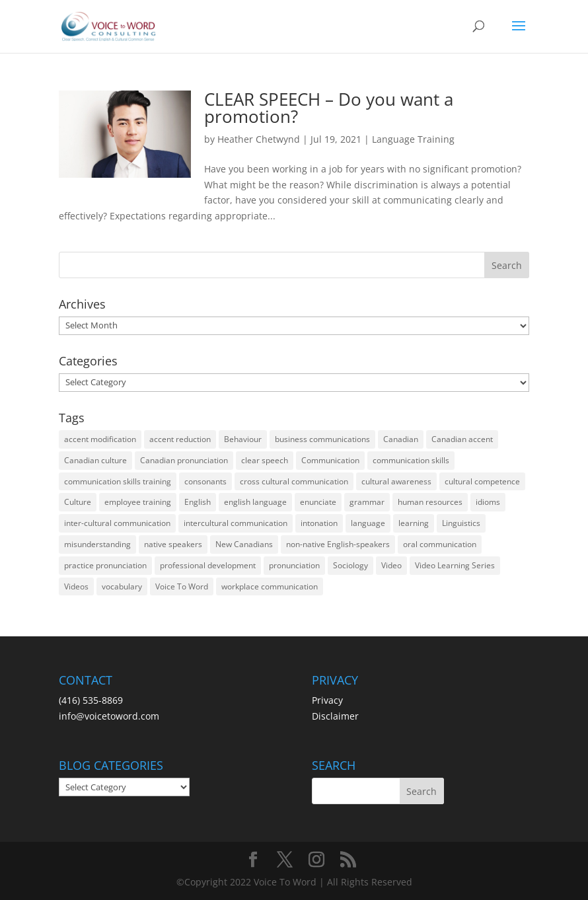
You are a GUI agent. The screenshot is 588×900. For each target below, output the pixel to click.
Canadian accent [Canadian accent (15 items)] (462, 439)
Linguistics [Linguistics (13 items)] (461, 523)
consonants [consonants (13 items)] (205, 481)
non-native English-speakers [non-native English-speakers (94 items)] (338, 544)
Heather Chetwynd (259, 139)
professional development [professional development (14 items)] (208, 565)
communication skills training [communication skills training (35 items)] (118, 481)
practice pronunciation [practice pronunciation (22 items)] (105, 565)
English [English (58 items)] (198, 502)
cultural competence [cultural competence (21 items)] (482, 481)
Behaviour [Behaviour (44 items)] (243, 439)
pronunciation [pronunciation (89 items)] (294, 565)
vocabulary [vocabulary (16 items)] (122, 586)
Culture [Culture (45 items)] (78, 502)
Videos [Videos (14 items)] (76, 586)
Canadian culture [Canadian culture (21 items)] (95, 460)
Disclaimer (335, 716)
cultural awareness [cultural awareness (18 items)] (396, 481)
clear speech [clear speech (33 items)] (265, 460)
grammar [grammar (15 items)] (367, 502)
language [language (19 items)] (368, 523)
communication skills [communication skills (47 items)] (411, 460)
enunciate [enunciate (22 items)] (318, 502)
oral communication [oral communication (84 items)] (440, 544)
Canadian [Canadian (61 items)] (401, 439)
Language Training (413, 139)
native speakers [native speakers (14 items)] (173, 544)
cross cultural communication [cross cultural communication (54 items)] (294, 481)
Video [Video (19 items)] (391, 565)
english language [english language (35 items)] (255, 502)
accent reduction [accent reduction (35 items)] (180, 439)
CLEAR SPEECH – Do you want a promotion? (329, 108)
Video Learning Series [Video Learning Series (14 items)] (455, 565)
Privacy (327, 700)
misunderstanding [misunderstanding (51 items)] (97, 544)
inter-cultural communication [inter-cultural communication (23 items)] (117, 523)
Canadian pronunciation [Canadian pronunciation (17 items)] (184, 460)
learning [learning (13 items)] (414, 523)
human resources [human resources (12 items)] (430, 502)
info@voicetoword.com (109, 716)
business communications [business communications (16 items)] (322, 439)
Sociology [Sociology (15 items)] (350, 565)
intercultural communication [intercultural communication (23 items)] (236, 523)
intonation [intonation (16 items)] (319, 523)
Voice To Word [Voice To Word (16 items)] (182, 586)
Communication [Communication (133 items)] (330, 460)
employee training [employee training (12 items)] (138, 502)
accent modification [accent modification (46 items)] (100, 439)
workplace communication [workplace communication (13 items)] (270, 586)
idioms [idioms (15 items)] (488, 502)
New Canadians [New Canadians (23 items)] (244, 544)
